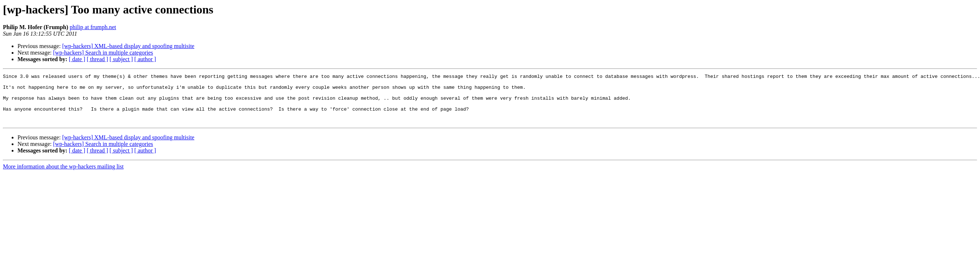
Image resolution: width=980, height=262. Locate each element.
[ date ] (77, 59)
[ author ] (145, 59)
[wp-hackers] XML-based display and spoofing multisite (128, 46)
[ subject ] (121, 59)
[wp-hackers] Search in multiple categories (103, 53)
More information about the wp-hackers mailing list (63, 176)
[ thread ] (97, 59)
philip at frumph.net (93, 27)
